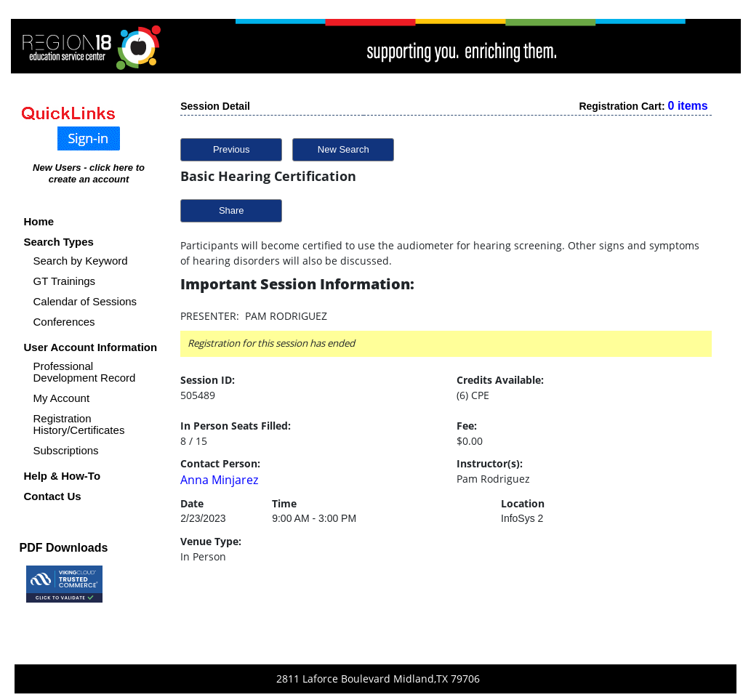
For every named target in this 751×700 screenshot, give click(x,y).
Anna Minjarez (219, 480)
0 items (688, 106)
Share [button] (232, 210)
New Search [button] (344, 149)
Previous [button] (232, 149)
